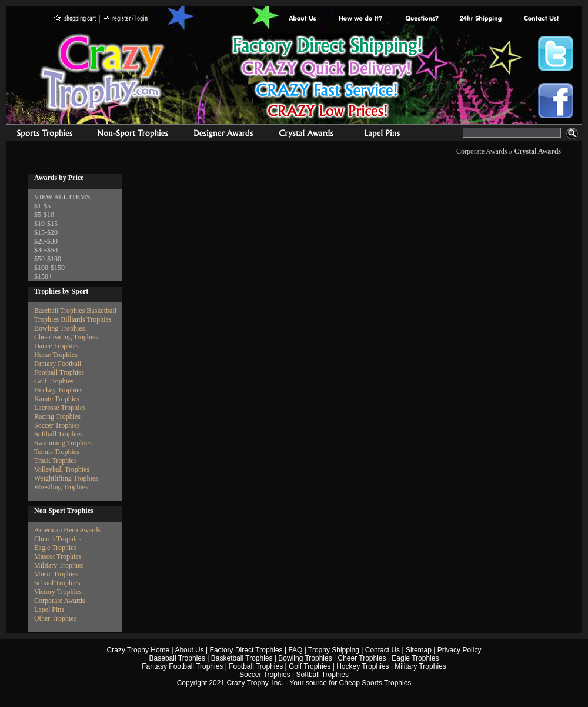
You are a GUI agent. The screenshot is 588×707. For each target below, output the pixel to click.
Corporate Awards (482, 151)
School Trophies (57, 583)
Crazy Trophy (103, 72)
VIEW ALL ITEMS (62, 197)
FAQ (295, 650)
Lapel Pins (49, 609)
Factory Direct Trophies (361, 19)
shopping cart (74, 19)
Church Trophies (58, 539)
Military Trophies (59, 565)
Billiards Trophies (86, 319)
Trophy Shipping (334, 650)
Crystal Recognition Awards (306, 135)
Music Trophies (56, 574)
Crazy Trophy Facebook (556, 101)
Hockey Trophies (58, 390)
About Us (303, 19)
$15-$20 (46, 232)
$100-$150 (49, 268)
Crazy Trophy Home (138, 650)
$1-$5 (42, 206)
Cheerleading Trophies (66, 337)
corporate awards (223, 135)
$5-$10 (44, 215)
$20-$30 (46, 241)
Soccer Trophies (57, 425)
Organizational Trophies (133, 135)
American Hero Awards (67, 530)
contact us (541, 19)
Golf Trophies (54, 381)
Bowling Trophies (59, 328)
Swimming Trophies (63, 443)
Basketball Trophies (242, 658)
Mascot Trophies (58, 556)
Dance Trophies (56, 346)
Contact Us (382, 650)
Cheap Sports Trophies (375, 683)
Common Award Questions (422, 19)
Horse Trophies (56, 355)
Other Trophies (55, 618)
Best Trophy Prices (327, 79)
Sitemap (419, 650)
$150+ (43, 276)
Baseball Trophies (59, 311)
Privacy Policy (460, 650)
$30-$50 (46, 250)
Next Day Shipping (480, 19)
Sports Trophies (40, 135)
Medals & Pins (385, 135)
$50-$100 (48, 259)
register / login (125, 19)
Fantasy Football (58, 363)
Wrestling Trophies (61, 487)
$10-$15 (46, 224)
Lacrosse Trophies (60, 408)
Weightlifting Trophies (66, 478)
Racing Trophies (57, 416)
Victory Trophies (58, 592)
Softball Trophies (59, 434)
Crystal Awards (538, 151)
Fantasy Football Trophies (182, 666)
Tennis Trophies (57, 452)
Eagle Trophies (55, 548)
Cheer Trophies (362, 658)
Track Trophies (56, 461)
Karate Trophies (57, 399)
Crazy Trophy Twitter (556, 54)
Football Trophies (59, 372)
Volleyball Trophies (62, 469)
